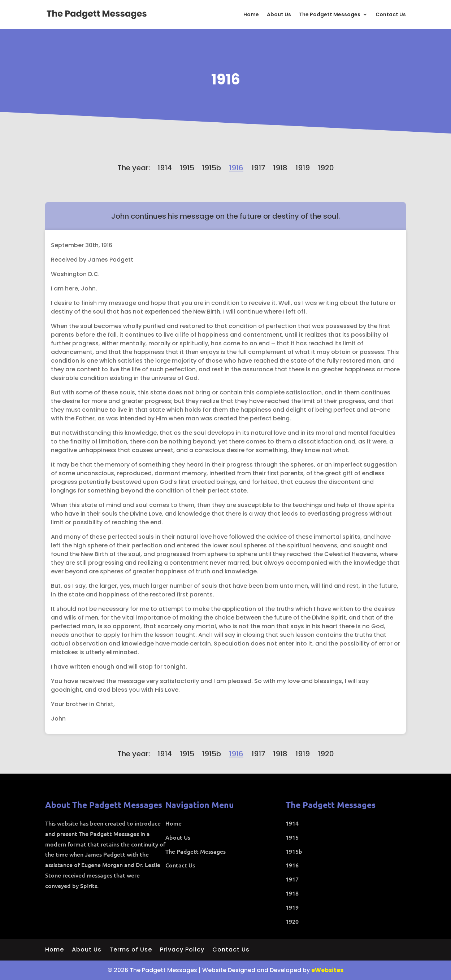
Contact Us (391, 15)
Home (251, 15)
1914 (165, 168)
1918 (280, 168)
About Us (279, 15)
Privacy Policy (182, 950)
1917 (258, 168)
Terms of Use (131, 950)
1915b (211, 168)
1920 (326, 168)
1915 (187, 168)
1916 (226, 79)
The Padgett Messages (330, 15)
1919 (303, 168)
